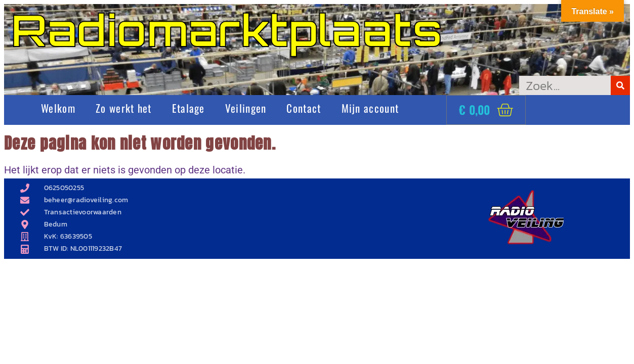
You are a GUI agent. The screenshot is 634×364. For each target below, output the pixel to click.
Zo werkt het (124, 108)
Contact (304, 108)
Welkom (58, 108)
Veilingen (246, 108)
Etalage (188, 108)
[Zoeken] (620, 85)
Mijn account (370, 108)
